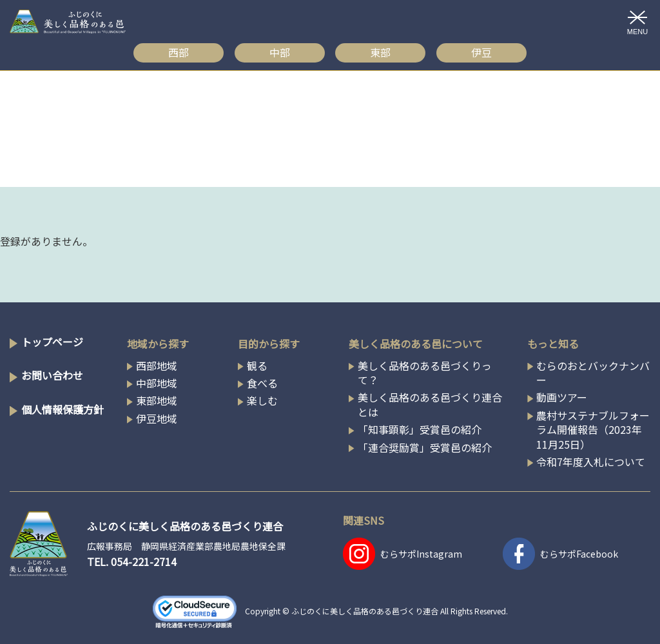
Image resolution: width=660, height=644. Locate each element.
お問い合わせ (52, 375)
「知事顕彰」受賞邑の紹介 (420, 429)
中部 (280, 52)
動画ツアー (562, 397)
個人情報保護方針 (63, 409)
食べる (262, 383)
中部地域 (157, 383)
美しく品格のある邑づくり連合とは (430, 405)
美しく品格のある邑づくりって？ (425, 373)
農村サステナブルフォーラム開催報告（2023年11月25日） (593, 430)
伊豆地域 (157, 418)
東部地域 (157, 400)
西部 (179, 52)
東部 (380, 52)
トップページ (52, 342)
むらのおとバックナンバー (593, 373)
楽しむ (262, 400)
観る (257, 366)
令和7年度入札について (591, 462)
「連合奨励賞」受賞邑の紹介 (425, 447)
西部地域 (157, 366)
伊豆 (481, 52)
